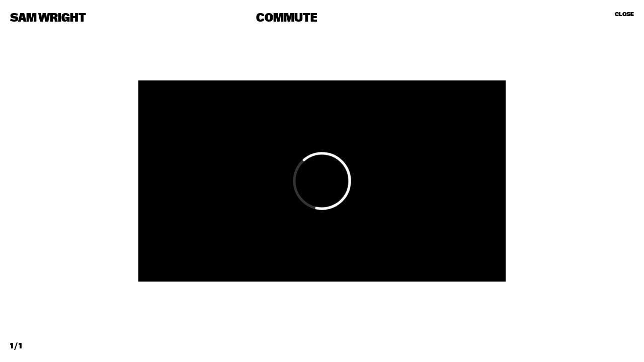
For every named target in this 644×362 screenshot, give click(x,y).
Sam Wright (48, 18)
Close (624, 14)
